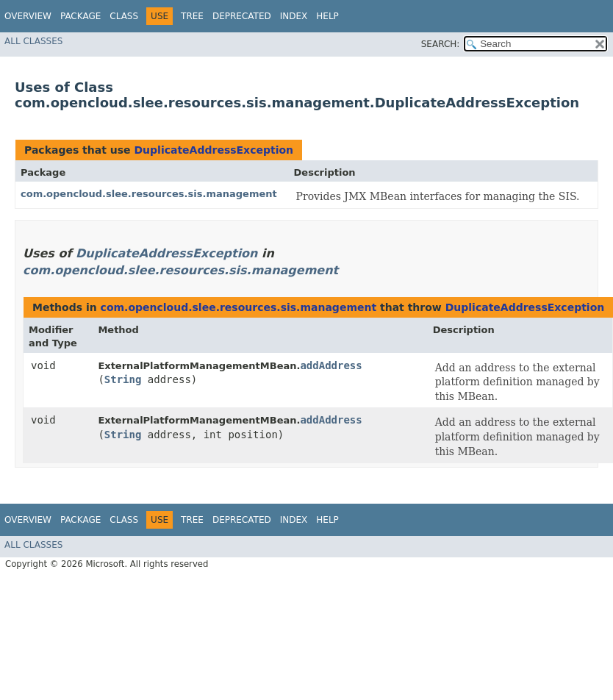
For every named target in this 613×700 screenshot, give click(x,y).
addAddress (331, 365)
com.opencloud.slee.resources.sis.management (149, 194)
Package (80, 16)
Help (327, 16)
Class (124, 16)
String (123, 379)
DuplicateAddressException (214, 150)
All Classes (33, 41)
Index (294, 16)
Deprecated (242, 16)
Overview (28, 16)
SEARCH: (441, 44)
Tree (192, 16)
